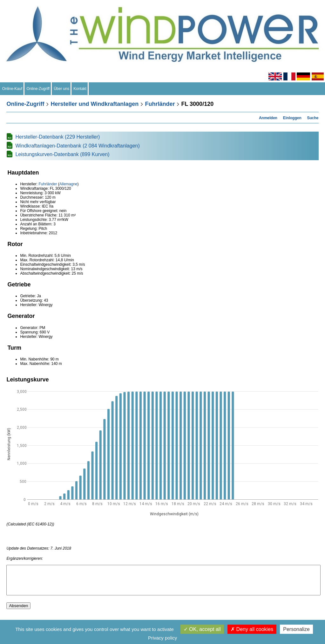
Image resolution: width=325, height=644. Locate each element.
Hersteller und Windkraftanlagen (95, 104)
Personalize (296, 629)
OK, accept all (202, 629)
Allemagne (68, 184)
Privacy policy (163, 638)
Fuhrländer (160, 104)
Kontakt (80, 89)
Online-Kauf (12, 89)
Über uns (62, 89)
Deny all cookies (252, 629)
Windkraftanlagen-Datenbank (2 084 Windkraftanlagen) (77, 146)
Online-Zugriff (38, 89)
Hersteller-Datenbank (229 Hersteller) (58, 137)
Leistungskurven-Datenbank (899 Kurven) (62, 154)
